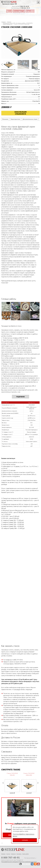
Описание (5, 119)
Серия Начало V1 (8, 24)
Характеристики (15, 119)
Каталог (9, 22)
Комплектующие (19, 11)
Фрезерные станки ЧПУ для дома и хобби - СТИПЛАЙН (18, 23)
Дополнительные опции (30, 119)
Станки (9, 11)
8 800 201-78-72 (25, 8)
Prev (2, 64)
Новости (13, 854)
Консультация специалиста (21, 113)
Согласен (20, 840)
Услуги (8, 854)
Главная (3, 22)
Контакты (19, 854)
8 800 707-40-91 (24, 6)
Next (38, 64)
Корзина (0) (30, 11)
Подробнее (20, 397)
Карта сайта (25, 854)
